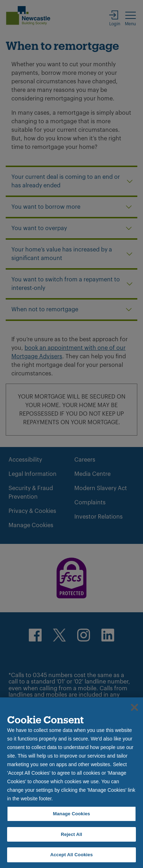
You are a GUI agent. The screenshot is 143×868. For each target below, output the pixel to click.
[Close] (134, 707)
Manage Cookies (71, 814)
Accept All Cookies (71, 855)
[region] (71, 783)
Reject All (71, 834)
